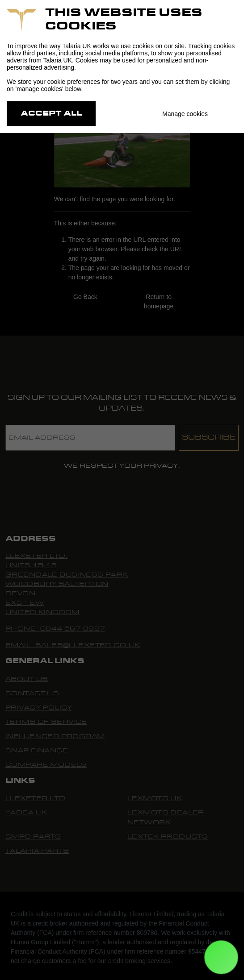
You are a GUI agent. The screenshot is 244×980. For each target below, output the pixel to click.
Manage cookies (185, 114)
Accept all (51, 114)
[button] (221, 957)
